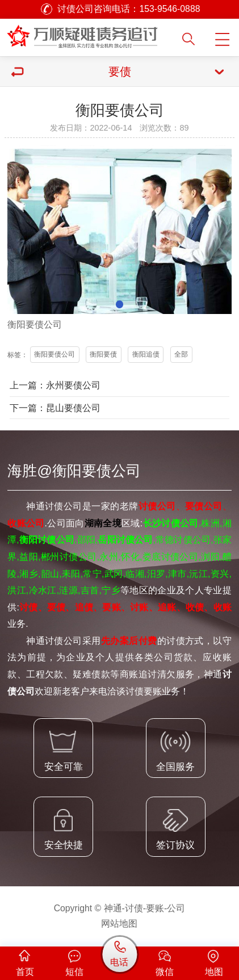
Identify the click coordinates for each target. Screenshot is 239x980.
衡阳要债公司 (54, 354)
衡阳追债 (146, 354)
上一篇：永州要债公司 (55, 385)
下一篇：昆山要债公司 (55, 408)
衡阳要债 (103, 354)
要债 (35, 324)
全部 (181, 354)
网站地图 (119, 924)
